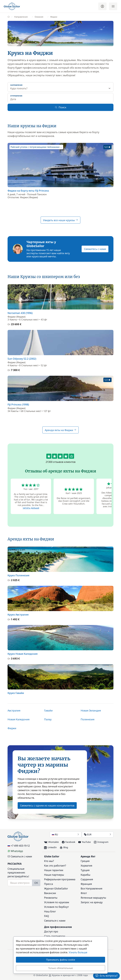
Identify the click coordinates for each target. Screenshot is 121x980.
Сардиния (87, 879)
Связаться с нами (20, 856)
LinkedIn (50, 847)
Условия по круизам (57, 902)
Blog (64, 847)
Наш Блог (50, 911)
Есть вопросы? (106, 976)
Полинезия (88, 719)
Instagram (101, 842)
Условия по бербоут (56, 907)
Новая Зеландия (91, 710)
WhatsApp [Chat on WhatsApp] (15, 851)
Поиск (61, 107)
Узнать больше (78, 952)
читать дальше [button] (31, 508)
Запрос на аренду (92, 902)
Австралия (14, 710)
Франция (86, 884)
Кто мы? (49, 861)
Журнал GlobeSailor (56, 888)
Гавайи (48, 710)
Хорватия (86, 866)
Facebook (69, 842)
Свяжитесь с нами (95, 249)
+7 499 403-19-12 (19, 846)
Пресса (49, 884)
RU (66, 834)
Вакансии (50, 893)
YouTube (85, 842)
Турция (85, 870)
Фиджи (12, 728)
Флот (84, 893)
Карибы (85, 875)
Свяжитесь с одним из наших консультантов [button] (47, 805)
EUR (98, 834)
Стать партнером (55, 936)
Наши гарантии (54, 870)
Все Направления (91, 888)
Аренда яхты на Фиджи (60, 430)
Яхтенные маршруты (93, 898)
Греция (85, 861)
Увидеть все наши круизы (60, 220)
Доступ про (51, 931)
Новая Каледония (19, 719)
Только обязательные (60, 968)
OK (36, 883)
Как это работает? (55, 866)
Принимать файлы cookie (61, 960)
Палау (48, 719)
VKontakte (51, 842)
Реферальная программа (60, 879)
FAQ (47, 916)
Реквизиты (51, 898)
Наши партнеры (54, 875)
